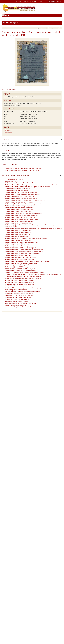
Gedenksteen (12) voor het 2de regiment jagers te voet (21, 198)
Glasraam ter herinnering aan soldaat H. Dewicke (20, 280)
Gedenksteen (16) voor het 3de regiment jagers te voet (21, 206)
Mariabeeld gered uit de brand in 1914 (16, 290)
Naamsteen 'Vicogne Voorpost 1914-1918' (17, 299)
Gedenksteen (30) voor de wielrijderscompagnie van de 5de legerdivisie (26, 238)
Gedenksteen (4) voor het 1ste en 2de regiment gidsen (21, 257)
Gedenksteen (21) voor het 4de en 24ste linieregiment (21, 217)
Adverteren (19, 1)
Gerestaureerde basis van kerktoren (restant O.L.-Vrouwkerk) (23, 278)
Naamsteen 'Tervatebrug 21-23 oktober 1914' (18, 297)
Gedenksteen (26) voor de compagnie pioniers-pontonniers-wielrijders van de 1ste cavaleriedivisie (33, 229)
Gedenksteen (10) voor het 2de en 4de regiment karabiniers (22, 194)
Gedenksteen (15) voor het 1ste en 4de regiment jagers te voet (23, 204)
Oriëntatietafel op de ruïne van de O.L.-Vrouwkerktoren (21, 303)
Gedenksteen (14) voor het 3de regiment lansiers (19, 202)
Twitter (40, 1)
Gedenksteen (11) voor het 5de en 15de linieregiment (20, 196)
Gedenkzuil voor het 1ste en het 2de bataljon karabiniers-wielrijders (25, 273)
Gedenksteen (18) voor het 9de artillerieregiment (19, 210)
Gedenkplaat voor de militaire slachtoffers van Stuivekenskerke (24, 183)
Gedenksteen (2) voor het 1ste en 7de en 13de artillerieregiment (23, 214)
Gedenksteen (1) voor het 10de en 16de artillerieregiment (21, 193)
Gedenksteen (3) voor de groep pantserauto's (18, 236)
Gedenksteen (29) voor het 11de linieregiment (18, 234)
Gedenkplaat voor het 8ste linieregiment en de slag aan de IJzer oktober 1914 (28, 187)
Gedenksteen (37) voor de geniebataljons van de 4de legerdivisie (24, 252)
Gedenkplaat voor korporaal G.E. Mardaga (17, 189)
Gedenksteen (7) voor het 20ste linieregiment (18, 267)
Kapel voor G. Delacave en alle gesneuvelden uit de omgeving (23, 288)
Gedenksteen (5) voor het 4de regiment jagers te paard (21, 263)
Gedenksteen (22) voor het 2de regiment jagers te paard (22, 219)
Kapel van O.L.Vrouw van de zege (15, 286)
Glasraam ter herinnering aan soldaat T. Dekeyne (19, 282)
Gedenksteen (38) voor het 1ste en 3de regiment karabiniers (22, 254)
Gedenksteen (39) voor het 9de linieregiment (18, 255)
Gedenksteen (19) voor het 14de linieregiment (18, 212)
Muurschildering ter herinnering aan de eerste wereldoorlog (22, 292)
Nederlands (52, 1)
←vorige (19, 40)
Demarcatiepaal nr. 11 (11, 181)
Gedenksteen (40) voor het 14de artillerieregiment (20, 259)
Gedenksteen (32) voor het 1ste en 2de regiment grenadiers (22, 242)
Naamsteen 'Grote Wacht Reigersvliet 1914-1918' (19, 294)
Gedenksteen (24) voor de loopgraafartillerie (18, 223)
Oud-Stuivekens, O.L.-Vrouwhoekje (16, 305)
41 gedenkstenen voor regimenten (15, 179)
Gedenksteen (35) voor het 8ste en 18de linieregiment (21, 248)
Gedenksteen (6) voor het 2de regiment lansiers (19, 265)
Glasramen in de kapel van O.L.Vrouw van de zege (20, 284)
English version (41, 28)
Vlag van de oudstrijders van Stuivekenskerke (19, 307)
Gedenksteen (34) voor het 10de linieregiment (18, 246)
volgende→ (44, 40)
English (59, 1)
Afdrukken (59, 28)
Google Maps (8, 132)
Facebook (33, 1)
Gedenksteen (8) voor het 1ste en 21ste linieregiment (20, 269)
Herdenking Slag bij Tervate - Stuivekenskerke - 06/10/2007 (23, 170)
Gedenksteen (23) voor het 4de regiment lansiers (19, 221)
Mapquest (8, 130)
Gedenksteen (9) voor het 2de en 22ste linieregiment (21, 271)
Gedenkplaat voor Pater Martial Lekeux (17, 191)
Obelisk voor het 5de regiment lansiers (16, 301)
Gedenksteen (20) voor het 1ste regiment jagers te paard (21, 215)
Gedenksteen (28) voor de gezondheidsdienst (18, 233)
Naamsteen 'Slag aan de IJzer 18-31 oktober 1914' (19, 296)
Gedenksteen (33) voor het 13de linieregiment (18, 244)
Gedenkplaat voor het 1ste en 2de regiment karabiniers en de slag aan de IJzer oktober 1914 (32, 185)
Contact (26, 1)
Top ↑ (61, 140)
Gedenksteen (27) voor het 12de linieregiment (18, 231)
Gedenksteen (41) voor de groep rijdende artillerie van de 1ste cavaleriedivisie (27, 261)
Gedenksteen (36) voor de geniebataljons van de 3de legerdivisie (24, 250)
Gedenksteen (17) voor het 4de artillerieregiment (19, 208)
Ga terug (50, 28)
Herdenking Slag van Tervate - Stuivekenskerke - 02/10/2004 (23, 168)
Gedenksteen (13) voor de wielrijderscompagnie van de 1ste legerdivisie (26, 200)
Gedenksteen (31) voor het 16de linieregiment (18, 240)
